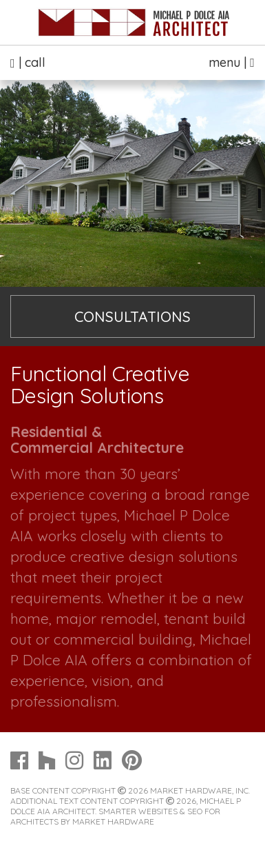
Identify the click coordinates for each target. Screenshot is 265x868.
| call (28, 62)
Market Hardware (113, 821)
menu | (232, 62)
